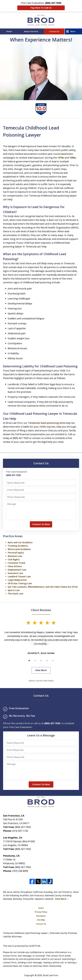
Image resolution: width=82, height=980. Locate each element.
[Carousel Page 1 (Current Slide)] (29, 661)
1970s (61, 158)
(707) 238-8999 (20, 871)
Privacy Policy (41, 912)
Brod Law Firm (51, 975)
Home (9, 31)
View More (41, 670)
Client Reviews (41, 610)
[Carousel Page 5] (53, 661)
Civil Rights (14, 559)
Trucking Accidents (18, 546)
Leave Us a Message (41, 735)
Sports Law (14, 590)
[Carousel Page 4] (47, 661)
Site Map (41, 920)
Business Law (15, 556)
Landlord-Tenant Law (19, 576)
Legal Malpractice (17, 580)
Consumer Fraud (16, 563)
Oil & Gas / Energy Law (20, 583)
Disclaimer (41, 916)
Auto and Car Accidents (20, 542)
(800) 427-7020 (23, 827)
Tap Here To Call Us (41, 8)
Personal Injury (16, 553)
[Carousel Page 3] (41, 661)
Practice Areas (13, 536)
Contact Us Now (41, 524)
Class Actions (15, 566)
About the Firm (31, 31)
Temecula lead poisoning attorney (49, 423)
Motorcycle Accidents (19, 549)
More (73, 31)
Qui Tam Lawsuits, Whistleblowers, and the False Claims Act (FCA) (43, 587)
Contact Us (54, 31)
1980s (73, 158)
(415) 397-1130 (20, 831)
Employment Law (17, 570)
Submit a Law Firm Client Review (41, 681)
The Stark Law (15, 594)
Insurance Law (15, 573)
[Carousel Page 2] (35, 661)
